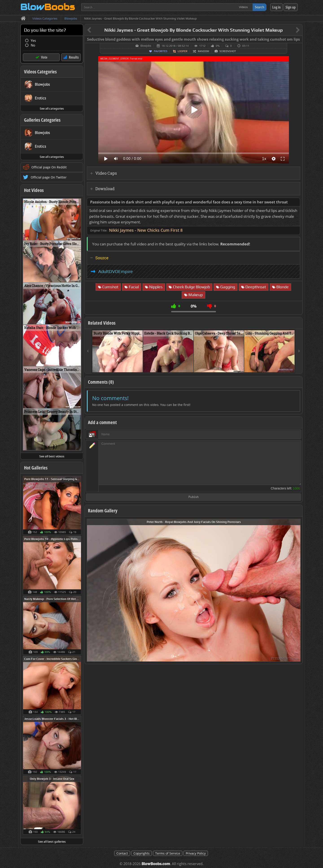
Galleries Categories (42, 120)
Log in (276, 7)
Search (260, 7)
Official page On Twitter (49, 177)
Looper (182, 51)
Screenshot (228, 51)
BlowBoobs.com (156, 864)
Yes (33, 41)
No (33, 45)
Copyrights (142, 853)
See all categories (52, 108)
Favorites (161, 51)
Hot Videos (34, 190)
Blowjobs (146, 46)
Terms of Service (168, 853)
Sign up (291, 7)
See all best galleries (52, 842)
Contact (122, 853)
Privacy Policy (196, 853)
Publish (194, 497)
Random (203, 51)
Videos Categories (40, 72)
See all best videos (52, 456)
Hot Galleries (36, 468)
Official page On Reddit (49, 167)
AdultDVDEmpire (116, 271)
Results (74, 57)
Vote (44, 57)
